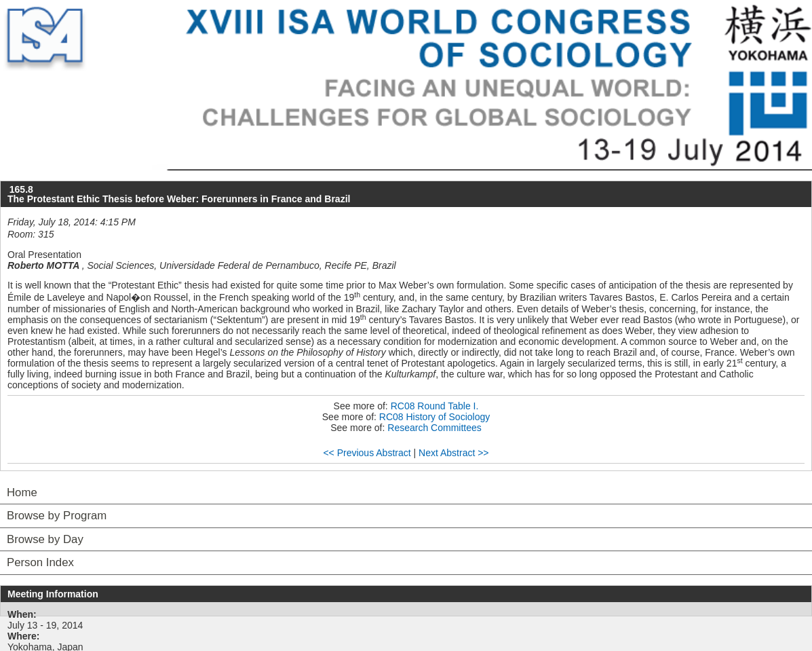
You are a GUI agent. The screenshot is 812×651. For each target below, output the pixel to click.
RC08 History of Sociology (434, 417)
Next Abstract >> (454, 453)
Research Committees (434, 428)
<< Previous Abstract (367, 453)
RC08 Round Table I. (435, 406)
